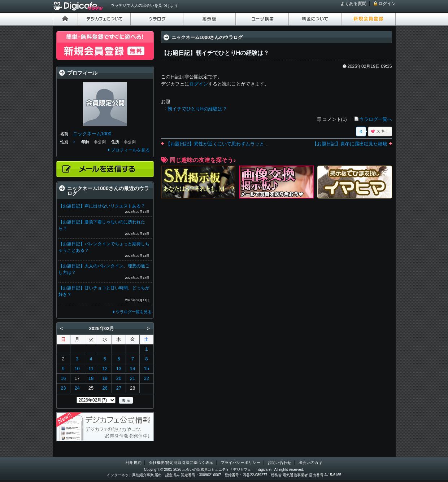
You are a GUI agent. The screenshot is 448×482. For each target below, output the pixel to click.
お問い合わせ (279, 463)
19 (105, 378)
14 (132, 369)
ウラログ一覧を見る (134, 312)
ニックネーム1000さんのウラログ (207, 37)
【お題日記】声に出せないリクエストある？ (102, 206)
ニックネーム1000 (92, 134)
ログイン (387, 4)
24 (77, 388)
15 (147, 369)
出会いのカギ (310, 463)
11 (91, 369)
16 (63, 378)
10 (77, 369)
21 (132, 378)
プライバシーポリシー (240, 463)
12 (105, 369)
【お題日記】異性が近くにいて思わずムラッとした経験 (224, 144)
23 (63, 388)
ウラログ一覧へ (376, 119)
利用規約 (134, 463)
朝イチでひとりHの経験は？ (197, 109)
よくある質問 (353, 4)
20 (119, 378)
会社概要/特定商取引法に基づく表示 (181, 463)
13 (119, 369)
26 (105, 388)
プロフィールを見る (130, 150)
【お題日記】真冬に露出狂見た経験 (350, 144)
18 (91, 378)
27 (119, 388)
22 (147, 378)
